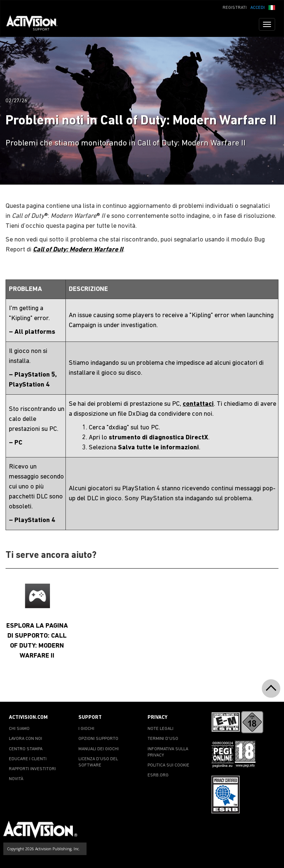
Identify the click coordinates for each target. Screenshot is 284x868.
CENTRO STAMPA (26, 749)
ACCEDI (258, 8)
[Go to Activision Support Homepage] (36, 24)
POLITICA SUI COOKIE (168, 765)
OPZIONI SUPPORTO (98, 739)
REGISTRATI (235, 8)
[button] (272, 7)
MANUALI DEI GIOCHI (99, 749)
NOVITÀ (16, 779)
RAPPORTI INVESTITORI (32, 769)
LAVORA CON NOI (26, 739)
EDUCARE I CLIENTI (28, 759)
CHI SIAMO (19, 729)
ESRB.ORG (158, 775)
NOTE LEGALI (160, 729)
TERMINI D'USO (163, 739)
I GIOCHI (86, 729)
